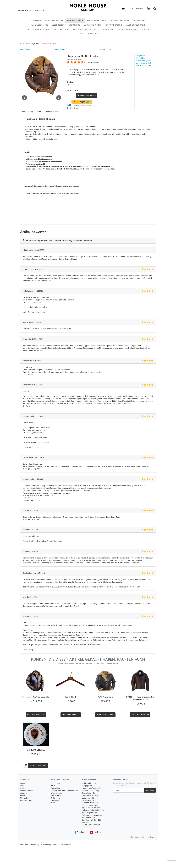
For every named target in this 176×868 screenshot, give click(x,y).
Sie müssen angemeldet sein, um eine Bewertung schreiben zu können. (59, 241)
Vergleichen (141, 56)
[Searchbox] (155, 9)
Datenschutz (56, 788)
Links (22, 788)
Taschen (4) (87, 822)
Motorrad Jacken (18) (90, 805)
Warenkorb (24, 793)
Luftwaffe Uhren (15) (90, 803)
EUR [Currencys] (131, 9)
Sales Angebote (61, 29)
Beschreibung (27, 112)
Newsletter (55, 800)
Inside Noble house (54, 21)
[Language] (124, 9)
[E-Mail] (129, 790)
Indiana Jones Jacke (120, 21)
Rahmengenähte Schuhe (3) (93, 810)
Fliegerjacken (75, 21)
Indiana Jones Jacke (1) (91, 791)
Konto (22, 795)
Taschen (145, 29)
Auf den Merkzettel (144, 63)
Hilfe (22, 786)
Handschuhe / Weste (97, 21)
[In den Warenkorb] (26, 765)
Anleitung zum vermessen (86, 29)
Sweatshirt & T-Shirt (128, 29)
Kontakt (23, 783)
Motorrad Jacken (113, 25)
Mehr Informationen (36, 715)
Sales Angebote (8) (89, 813)
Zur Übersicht (26, 49)
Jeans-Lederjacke (39, 25)
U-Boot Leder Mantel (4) (91, 825)
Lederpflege (74, 25)
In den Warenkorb (86, 96)
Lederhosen (58, 25)
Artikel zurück (61, 49)
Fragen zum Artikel (144, 65)
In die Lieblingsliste (144, 61)
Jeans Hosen (139, 21)
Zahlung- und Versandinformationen (65, 791)
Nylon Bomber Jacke (136, 25)
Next (59, 102)
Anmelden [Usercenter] (140, 9)
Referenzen (56, 798)
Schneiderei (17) (88, 817)
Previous (24, 102)
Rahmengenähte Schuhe (38, 29)
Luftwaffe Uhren (92, 25)
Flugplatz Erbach (27, 800)
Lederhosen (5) (88, 798)
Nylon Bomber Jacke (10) (92, 808)
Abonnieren (150, 790)
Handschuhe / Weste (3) (91, 788)
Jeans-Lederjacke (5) (90, 795)
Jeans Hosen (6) (88, 793)
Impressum (55, 783)
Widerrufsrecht (57, 793)
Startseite (36, 21)
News (53, 803)
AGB (53, 786)
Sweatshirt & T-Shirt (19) (91, 820)
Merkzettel (24, 798)
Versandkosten (150, 837)
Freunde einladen (27, 791)
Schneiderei (108, 29)
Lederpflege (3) (88, 800)
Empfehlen (140, 58)
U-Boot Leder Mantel (88, 34)
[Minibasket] (148, 9)
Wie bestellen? (57, 795)
